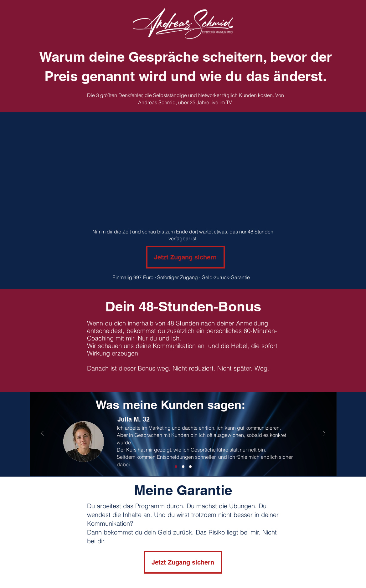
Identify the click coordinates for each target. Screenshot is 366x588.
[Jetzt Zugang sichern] (186, 257)
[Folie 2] (190, 467)
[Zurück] (42, 434)
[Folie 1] (176, 467)
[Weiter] (324, 434)
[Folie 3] (183, 467)
